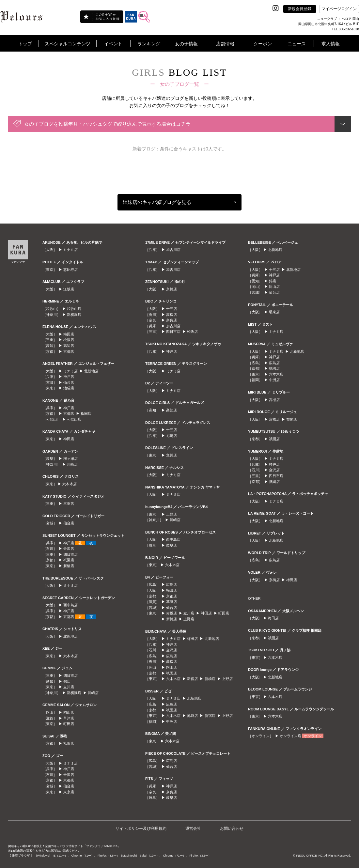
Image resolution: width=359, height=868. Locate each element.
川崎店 (72, 464)
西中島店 (70, 605)
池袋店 (69, 388)
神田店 (69, 439)
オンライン (313, 736)
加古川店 (173, 250)
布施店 (292, 419)
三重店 (69, 504)
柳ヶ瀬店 (70, 458)
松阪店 (69, 340)
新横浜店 (74, 315)
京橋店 (172, 289)
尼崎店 (172, 436)
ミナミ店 (70, 250)
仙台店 (69, 382)
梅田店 (69, 334)
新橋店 (69, 566)
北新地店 (91, 371)
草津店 (69, 718)
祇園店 (86, 413)
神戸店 (69, 377)
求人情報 (331, 44)
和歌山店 (74, 309)
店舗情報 (225, 44)
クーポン (263, 44)
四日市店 (70, 554)
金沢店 (69, 549)
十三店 (172, 309)
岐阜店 (172, 545)
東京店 (69, 792)
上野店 (172, 514)
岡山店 (69, 712)
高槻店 (274, 400)
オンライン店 (290, 736)
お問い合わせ (232, 829)
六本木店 (70, 484)
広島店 (172, 584)
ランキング (149, 44)
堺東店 (274, 312)
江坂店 (69, 289)
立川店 (69, 687)
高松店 (172, 315)
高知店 (69, 346)
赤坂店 (172, 613)
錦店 (67, 681)
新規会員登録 (300, 9)
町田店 (69, 724)
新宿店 (192, 679)
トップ (25, 44)
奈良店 (172, 320)
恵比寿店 (70, 270)
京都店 (69, 351)
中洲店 (172, 721)
